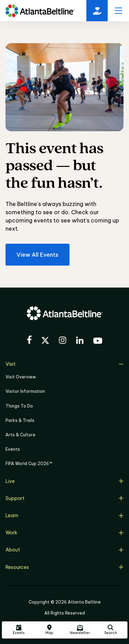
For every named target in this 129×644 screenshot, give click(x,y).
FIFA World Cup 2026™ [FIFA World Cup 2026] (29, 464)
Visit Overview (21, 377)
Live (64, 481)
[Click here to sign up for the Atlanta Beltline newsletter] (80, 630)
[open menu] (118, 11)
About (64, 550)
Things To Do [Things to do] (19, 406)
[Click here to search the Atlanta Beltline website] (110, 630)
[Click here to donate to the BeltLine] (97, 11)
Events (13, 449)
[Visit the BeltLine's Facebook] (29, 341)
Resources (64, 567)
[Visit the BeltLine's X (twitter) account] (45, 341)
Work (64, 533)
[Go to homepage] (40, 11)
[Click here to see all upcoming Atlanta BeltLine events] (19, 630)
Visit (64, 364)
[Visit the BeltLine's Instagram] (63, 341)
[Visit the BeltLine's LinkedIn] (80, 341)
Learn (64, 515)
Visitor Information (25, 391)
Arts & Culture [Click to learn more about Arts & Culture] (20, 435)
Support (64, 498)
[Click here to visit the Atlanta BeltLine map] (49, 630)
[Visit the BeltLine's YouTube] (98, 342)
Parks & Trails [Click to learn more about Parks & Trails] (20, 420)
